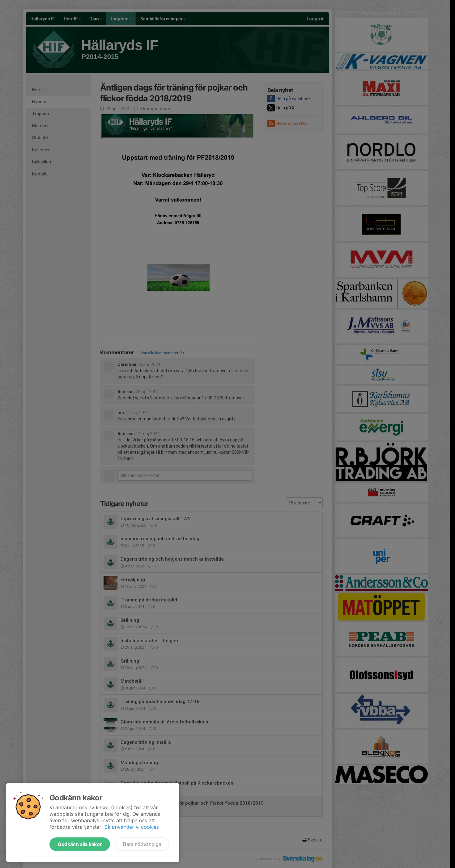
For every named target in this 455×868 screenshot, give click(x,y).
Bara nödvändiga (142, 844)
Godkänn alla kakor (80, 844)
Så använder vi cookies (132, 827)
